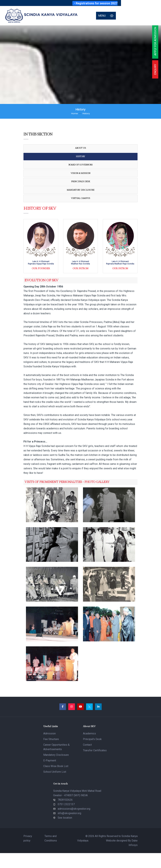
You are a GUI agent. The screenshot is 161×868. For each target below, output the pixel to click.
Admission (50, 733)
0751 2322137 (66, 804)
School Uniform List (55, 772)
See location (65, 818)
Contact (87, 745)
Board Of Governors (80, 165)
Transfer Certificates (95, 750)
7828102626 (65, 800)
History (80, 156)
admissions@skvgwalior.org (74, 809)
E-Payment (50, 760)
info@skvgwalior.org (69, 813)
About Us (81, 148)
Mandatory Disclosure (81, 190)
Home (75, 113)
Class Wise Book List (56, 766)
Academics (89, 733)
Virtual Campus (80, 198)
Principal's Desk (81, 182)
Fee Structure (51, 739)
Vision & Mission (80, 173)
